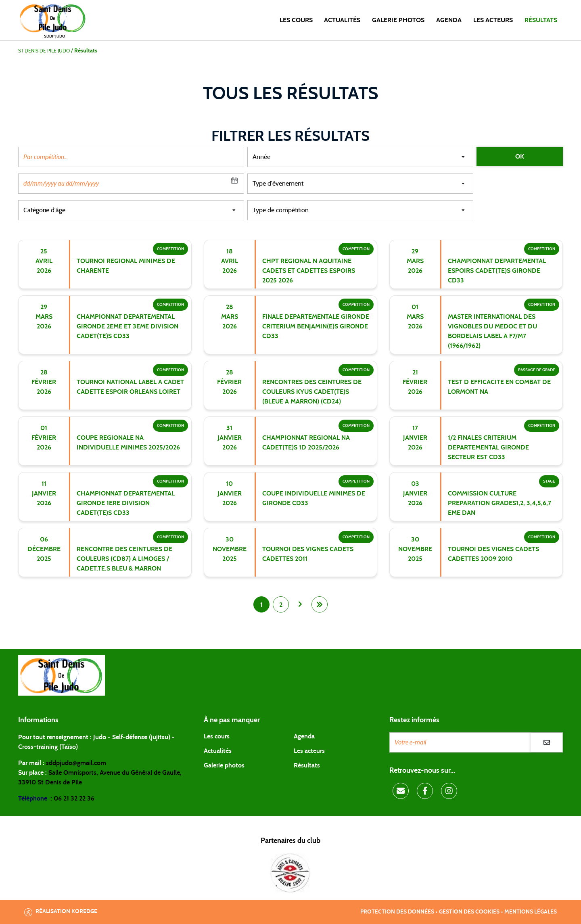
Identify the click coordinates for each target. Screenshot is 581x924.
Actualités (342, 20)
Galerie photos (398, 20)
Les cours (296, 20)
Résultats (541, 20)
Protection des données (397, 912)
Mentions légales (531, 912)
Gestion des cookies (469, 912)
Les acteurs (493, 20)
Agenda (449, 20)
